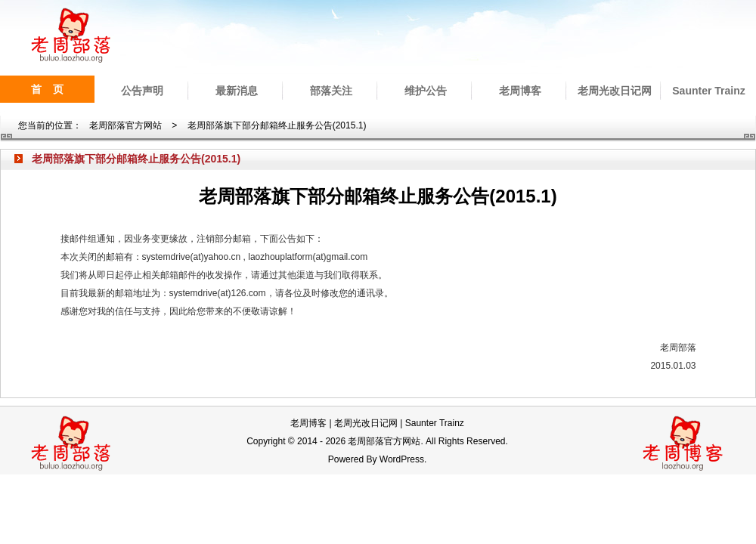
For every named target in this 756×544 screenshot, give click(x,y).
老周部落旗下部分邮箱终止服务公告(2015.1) (277, 125)
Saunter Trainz (708, 91)
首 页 (48, 89)
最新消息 (237, 91)
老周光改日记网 (615, 91)
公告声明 (142, 91)
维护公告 (426, 91)
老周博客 (520, 91)
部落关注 (331, 91)
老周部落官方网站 (125, 125)
